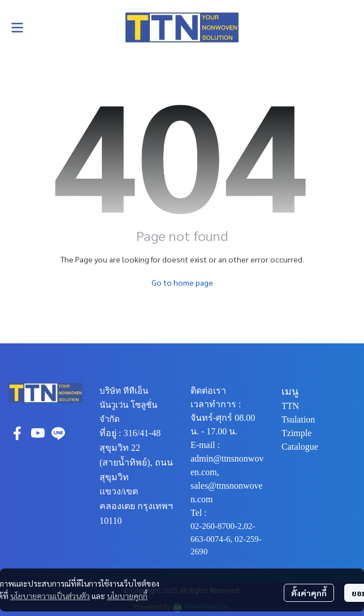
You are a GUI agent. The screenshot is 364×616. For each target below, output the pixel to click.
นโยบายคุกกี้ (127, 596)
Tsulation (298, 419)
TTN (290, 406)
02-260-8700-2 (216, 526)
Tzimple (296, 433)
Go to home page (182, 282)
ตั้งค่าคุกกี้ (309, 593)
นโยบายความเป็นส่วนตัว (50, 596)
